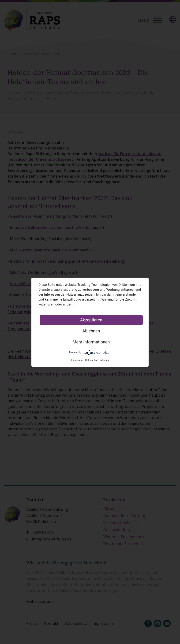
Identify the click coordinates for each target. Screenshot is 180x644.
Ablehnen (91, 331)
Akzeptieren (91, 320)
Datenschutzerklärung (97, 360)
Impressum (77, 360)
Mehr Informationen (91, 342)
